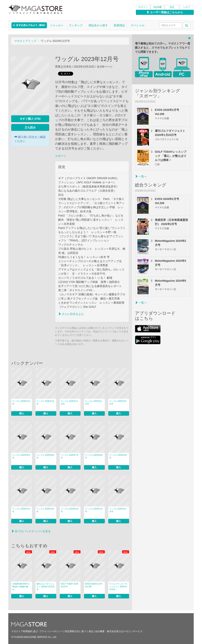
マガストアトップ (25, 41)
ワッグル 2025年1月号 (94, 510)
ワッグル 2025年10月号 (118, 402)
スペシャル (138, 25)
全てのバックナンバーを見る (31, 531)
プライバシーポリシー (51, 631)
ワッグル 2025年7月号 (70, 456)
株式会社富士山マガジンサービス (125, 631)
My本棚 (158, 7)
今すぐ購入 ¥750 (30, 119)
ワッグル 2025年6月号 (94, 456)
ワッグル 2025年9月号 (21, 456)
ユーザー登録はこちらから (165, 12)
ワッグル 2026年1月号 (45, 402)
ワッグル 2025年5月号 (118, 456)
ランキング (76, 25)
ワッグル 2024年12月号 (118, 510)
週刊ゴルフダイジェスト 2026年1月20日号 (46, 587)
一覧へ (141, 176)
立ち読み (30, 127)
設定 (172, 7)
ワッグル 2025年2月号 (70, 510)
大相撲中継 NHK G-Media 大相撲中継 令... (21, 587)
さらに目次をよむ (71, 314)
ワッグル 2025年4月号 (21, 510)
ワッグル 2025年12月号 (69, 402)
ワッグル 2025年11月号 (94, 402)
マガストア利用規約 (22, 631)
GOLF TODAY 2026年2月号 (69, 585)
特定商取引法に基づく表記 (79, 631)
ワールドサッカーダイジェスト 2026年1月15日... (118, 587)
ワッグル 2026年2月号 (21, 402)
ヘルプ (186, 7)
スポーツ (61, 156)
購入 (22, 413)
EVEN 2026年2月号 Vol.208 (94, 585)
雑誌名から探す (98, 25)
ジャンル (56, 25)
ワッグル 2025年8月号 (45, 456)
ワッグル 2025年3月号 (45, 510)
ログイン (143, 7)
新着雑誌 (119, 25)
